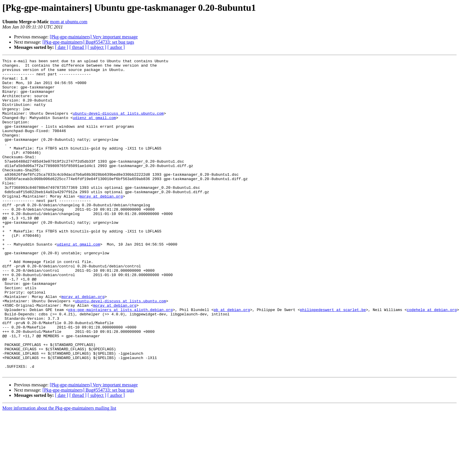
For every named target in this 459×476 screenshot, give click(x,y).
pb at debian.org (232, 360)
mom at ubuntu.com (69, 22)
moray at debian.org (101, 224)
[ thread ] (78, 47)
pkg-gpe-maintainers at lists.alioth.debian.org (120, 360)
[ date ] (62, 47)
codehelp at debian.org (432, 360)
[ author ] (116, 47)
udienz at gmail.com (94, 130)
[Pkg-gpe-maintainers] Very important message (94, 37)
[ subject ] (97, 47)
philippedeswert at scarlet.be (333, 360)
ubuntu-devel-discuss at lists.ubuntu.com (118, 125)
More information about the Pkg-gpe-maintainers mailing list (59, 471)
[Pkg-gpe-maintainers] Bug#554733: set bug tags (88, 42)
